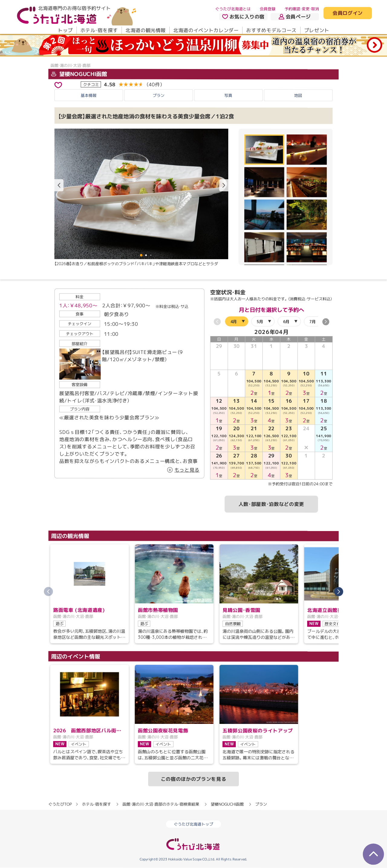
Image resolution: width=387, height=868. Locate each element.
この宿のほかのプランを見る (193, 779)
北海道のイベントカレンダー (206, 30)
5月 (260, 322)
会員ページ (295, 17)
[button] (224, 185)
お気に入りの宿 (243, 17)
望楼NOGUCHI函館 (79, 74)
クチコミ (91, 84)
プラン (159, 95)
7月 (312, 322)
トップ (65, 30)
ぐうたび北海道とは (233, 9)
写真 (228, 95)
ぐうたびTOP (60, 804)
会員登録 (268, 9)
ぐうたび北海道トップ (193, 824)
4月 (234, 322)
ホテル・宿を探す (99, 30)
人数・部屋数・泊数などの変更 (271, 504)
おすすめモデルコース (271, 30)
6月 (286, 322)
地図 (298, 95)
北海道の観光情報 (146, 30)
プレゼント (317, 30)
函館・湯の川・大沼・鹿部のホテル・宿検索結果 (161, 804)
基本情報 (89, 95)
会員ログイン (348, 13)
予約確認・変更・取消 (302, 9)
